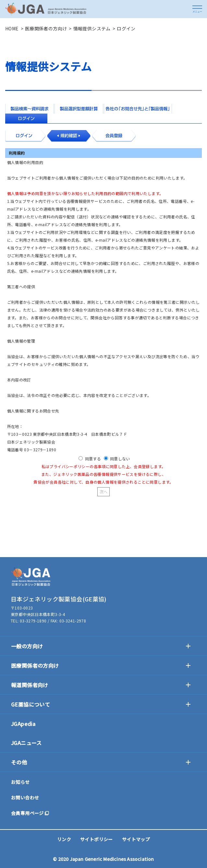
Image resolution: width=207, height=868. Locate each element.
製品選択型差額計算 (79, 109)
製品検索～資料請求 (30, 109)
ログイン (26, 118)
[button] (197, 9)
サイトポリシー (97, 839)
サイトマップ (136, 839)
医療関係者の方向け (46, 28)
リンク (64, 839)
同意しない (120, 459)
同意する (93, 459)
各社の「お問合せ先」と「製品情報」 (138, 109)
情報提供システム (92, 28)
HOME (12, 28)
